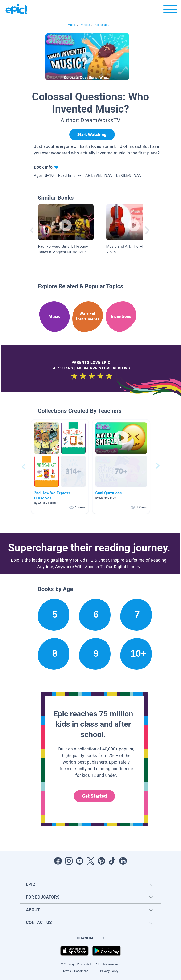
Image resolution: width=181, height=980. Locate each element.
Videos (86, 25)
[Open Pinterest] (101, 861)
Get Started (95, 796)
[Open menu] (170, 10)
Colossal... (102, 25)
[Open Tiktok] (112, 861)
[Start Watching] (92, 134)
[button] (60, 467)
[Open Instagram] (69, 861)
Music (72, 25)
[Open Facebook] (58, 861)
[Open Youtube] (80, 861)
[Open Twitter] (90, 861)
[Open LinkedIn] (123, 861)
